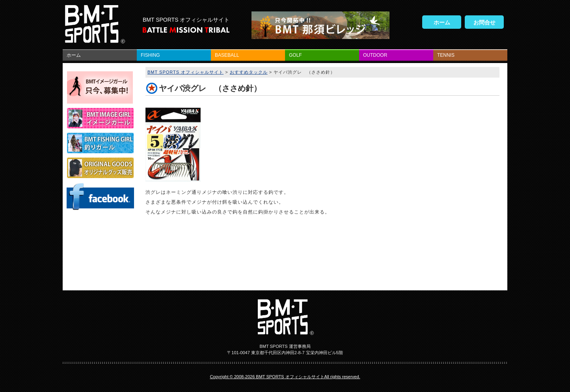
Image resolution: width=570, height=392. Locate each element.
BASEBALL (227, 55)
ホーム (442, 22)
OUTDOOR (375, 55)
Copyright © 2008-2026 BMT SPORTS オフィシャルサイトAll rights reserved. (285, 377)
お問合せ (484, 22)
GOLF (295, 55)
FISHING (150, 55)
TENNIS (446, 55)
